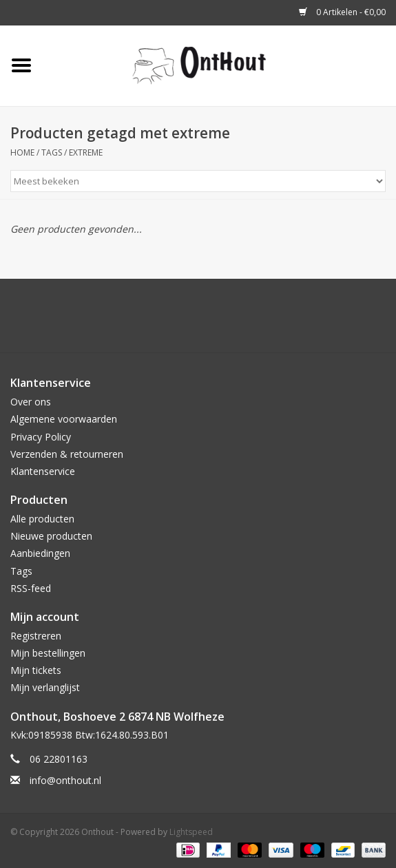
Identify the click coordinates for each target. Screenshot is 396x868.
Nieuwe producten (51, 536)
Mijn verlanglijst (45, 687)
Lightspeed (191, 832)
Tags (52, 152)
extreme (86, 152)
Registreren (36, 636)
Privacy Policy (41, 437)
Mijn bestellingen (48, 653)
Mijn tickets (36, 670)
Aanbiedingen (40, 553)
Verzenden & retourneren (67, 454)
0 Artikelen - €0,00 (342, 12)
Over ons (31, 402)
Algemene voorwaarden (64, 419)
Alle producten (42, 519)
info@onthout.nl (65, 780)
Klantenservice (43, 471)
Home (22, 152)
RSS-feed (31, 588)
